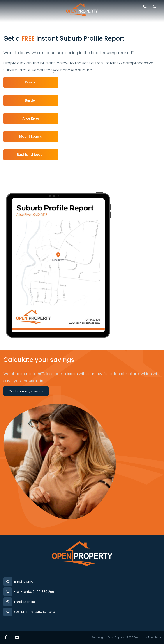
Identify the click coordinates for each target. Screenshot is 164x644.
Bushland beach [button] (31, 155)
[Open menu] (12, 10)
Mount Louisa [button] (31, 136)
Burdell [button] (31, 100)
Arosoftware (155, 637)
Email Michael (25, 602)
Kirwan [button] (31, 82)
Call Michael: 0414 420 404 (35, 612)
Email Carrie (24, 581)
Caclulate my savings (26, 391)
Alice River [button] (31, 118)
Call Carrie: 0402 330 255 (34, 592)
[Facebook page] (6, 637)
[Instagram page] (17, 637)
